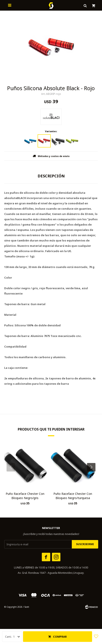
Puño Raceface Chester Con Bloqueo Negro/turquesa (73, 496)
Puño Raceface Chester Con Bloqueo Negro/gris (25, 496)
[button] (93, 476)
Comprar (60, 637)
